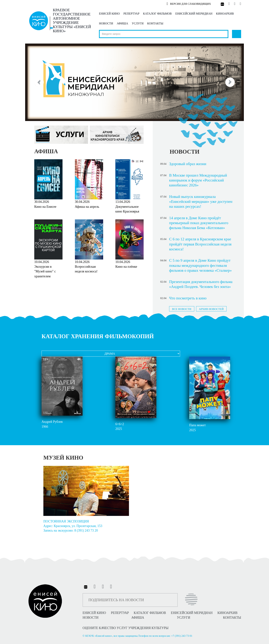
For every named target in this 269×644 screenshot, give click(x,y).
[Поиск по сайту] (164, 34)
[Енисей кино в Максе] (222, 4)
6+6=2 (120, 424)
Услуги (138, 23)
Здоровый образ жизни (188, 164)
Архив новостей (211, 309)
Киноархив (225, 14)
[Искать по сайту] (237, 34)
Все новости (182, 309)
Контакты (155, 23)
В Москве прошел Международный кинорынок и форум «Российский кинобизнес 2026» (198, 180)
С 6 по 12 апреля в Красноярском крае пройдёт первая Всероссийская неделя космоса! (200, 244)
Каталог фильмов (157, 14)
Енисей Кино (109, 14)
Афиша (122, 23)
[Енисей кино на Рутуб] (240, 4)
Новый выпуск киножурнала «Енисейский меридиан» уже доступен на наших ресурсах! (201, 202)
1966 (45, 427)
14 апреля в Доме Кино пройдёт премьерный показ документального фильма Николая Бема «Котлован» (199, 223)
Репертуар (131, 14)
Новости (106, 23)
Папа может (197, 425)
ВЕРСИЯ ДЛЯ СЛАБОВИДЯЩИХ (189, 4)
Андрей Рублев (52, 422)
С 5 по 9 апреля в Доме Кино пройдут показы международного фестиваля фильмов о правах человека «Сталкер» (200, 265)
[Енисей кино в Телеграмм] (235, 4)
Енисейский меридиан (194, 14)
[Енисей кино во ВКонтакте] (229, 4)
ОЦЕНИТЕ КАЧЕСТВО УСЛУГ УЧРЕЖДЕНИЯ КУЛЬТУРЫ (125, 628)
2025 (119, 429)
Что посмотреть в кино (188, 298)
